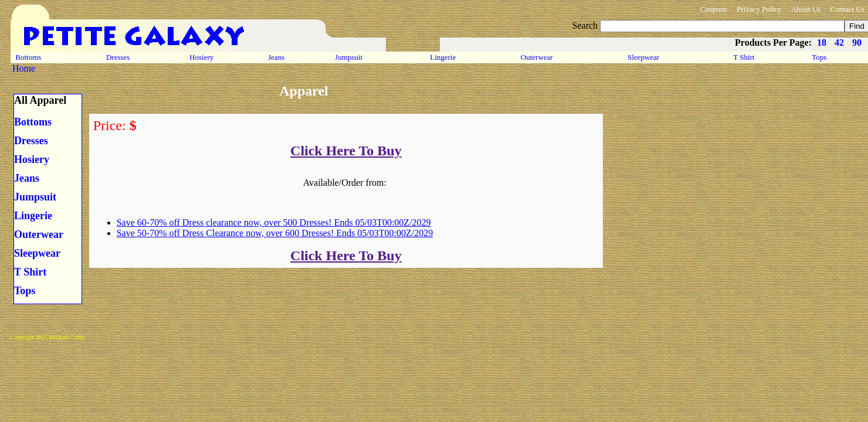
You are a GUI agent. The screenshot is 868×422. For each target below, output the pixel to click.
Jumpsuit (349, 57)
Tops (819, 57)
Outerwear (537, 57)
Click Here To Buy (346, 151)
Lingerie (443, 57)
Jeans (277, 57)
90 (857, 42)
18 (822, 42)
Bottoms (28, 57)
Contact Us (847, 9)
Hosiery (201, 57)
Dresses (118, 57)
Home (24, 68)
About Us (806, 9)
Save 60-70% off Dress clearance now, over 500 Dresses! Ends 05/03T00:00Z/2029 (274, 222)
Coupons (713, 9)
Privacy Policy (759, 9)
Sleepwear (644, 57)
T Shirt (744, 57)
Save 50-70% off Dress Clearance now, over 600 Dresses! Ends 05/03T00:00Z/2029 (275, 233)
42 (839, 42)
